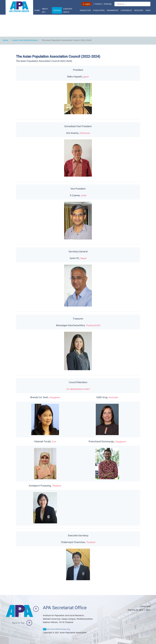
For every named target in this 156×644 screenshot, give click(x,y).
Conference (126, 10)
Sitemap (108, 4)
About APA (45, 10)
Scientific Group (68, 10)
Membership (113, 10)
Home (37, 10)
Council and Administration (25, 40)
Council (57, 10)
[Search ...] (132, 4)
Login (86, 4)
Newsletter (85, 10)
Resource (139, 10)
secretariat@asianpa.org (58, 629)
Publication (99, 10)
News (148, 10)
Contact (98, 4)
